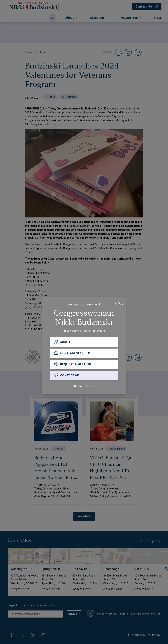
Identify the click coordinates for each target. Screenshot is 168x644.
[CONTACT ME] (84, 376)
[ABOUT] (84, 342)
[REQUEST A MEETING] (84, 364)
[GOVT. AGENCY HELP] (84, 353)
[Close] (119, 303)
